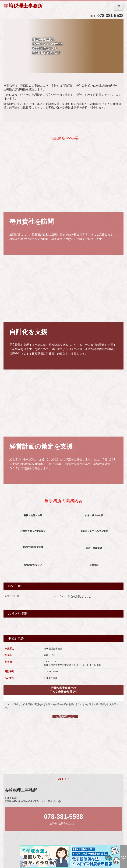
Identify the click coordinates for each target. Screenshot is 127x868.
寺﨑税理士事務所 (23, 6)
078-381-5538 (110, 15)
